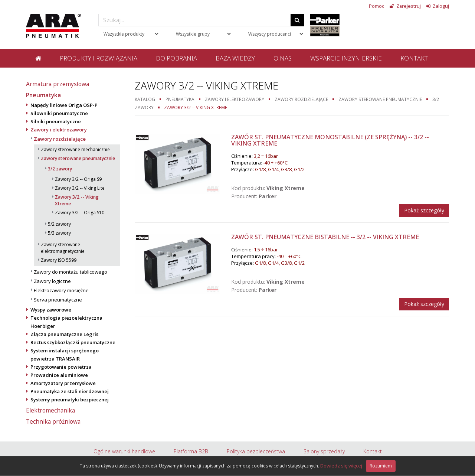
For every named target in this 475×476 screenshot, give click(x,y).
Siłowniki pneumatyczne (59, 113)
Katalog (145, 99)
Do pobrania (176, 58)
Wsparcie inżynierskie (346, 58)
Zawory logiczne (52, 281)
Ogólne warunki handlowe (124, 451)
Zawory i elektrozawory (59, 130)
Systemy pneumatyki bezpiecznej (70, 400)
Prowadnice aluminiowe (59, 375)
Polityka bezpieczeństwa (256, 451)
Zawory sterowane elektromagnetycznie (63, 248)
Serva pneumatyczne (58, 300)
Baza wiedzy (235, 58)
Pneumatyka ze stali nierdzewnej (70, 391)
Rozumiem (381, 466)
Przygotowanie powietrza (61, 367)
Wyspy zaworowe (51, 310)
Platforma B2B (191, 451)
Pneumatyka (43, 95)
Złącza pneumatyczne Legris (64, 334)
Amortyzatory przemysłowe (63, 383)
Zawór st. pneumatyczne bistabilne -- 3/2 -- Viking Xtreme (325, 237)
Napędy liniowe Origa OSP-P (64, 105)
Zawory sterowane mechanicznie (75, 149)
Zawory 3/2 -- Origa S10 (80, 213)
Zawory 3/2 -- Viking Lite (80, 188)
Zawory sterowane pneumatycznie (78, 158)
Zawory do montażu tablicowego (71, 272)
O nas (283, 58)
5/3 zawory (59, 233)
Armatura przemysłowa (58, 84)
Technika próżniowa (53, 421)
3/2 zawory (60, 169)
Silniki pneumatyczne (56, 121)
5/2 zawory (59, 224)
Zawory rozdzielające (60, 139)
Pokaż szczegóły (424, 210)
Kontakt (414, 58)
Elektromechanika (50, 410)
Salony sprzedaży (324, 451)
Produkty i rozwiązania (99, 58)
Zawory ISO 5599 (59, 260)
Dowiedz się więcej (341, 466)
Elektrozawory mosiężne (61, 290)
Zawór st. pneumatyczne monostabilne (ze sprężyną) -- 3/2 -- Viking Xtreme (330, 140)
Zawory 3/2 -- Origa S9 (78, 179)
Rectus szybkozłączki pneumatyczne (73, 342)
